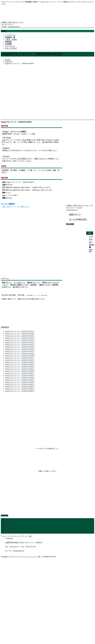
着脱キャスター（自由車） (28, 286)
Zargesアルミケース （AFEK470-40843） (20, 378)
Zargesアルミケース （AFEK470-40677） (20, 359)
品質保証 (8, 527)
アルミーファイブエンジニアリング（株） (26, 557)
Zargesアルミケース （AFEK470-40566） (20, 350)
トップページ (10, 520)
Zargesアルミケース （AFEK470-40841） (20, 374)
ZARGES (5, 328)
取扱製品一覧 (10, 522)
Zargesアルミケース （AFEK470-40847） (20, 385)
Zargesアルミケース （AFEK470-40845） (20, 381)
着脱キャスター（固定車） (49, 286)
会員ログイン (75, 215)
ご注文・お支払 (11, 524)
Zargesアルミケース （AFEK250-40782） (20, 334)
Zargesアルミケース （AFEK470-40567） (20, 352)
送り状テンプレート (20, 288)
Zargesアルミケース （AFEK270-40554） (20, 341)
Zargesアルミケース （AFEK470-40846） (20, 383)
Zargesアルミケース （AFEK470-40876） (20, 392)
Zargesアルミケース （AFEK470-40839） (20, 372)
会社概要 (8, 529)
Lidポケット (7, 288)
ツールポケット (20, 283)
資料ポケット (7, 283)
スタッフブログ (11, 533)
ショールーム (10, 531)
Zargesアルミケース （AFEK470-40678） (20, 361)
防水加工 (14, 286)
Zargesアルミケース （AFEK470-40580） (20, 356)
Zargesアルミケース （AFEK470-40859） (20, 387)
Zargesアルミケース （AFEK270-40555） (20, 343)
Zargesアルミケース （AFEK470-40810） (20, 363)
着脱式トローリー (34, 283)
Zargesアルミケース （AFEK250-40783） (20, 337)
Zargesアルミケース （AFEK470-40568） (20, 354)
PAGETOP (5, 516)
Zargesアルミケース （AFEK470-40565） (20, 348)
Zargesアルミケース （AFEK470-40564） (20, 345)
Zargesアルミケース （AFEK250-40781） (20, 332)
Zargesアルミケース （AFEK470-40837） (20, 370)
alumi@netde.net (14, 27)
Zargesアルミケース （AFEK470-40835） (20, 365)
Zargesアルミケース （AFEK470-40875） (20, 389)
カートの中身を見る (78, 219)
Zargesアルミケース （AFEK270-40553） (20, 339)
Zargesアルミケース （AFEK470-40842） (20, 376)
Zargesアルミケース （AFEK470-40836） (20, 367)
